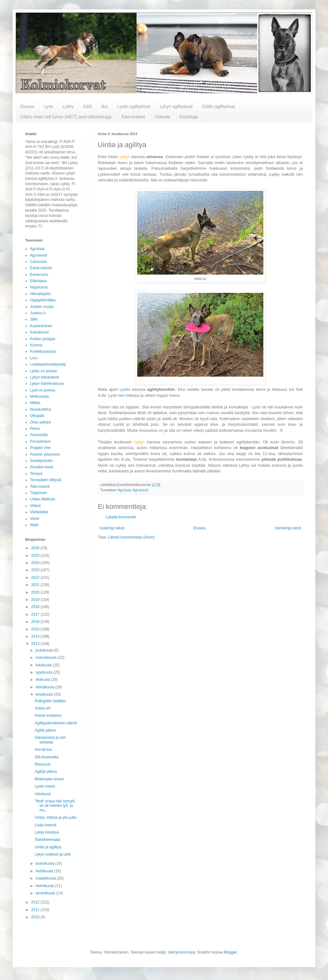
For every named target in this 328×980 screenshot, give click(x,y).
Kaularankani (41, 326)
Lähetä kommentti (121, 517)
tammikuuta (46, 893)
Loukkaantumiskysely (48, 364)
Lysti (49, 106)
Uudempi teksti (112, 528)
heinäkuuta (45, 687)
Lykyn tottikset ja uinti (53, 854)
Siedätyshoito (41, 461)
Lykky (68, 106)
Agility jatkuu (45, 730)
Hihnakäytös (40, 294)
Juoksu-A (38, 313)
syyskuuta (45, 672)
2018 (36, 607)
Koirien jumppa (43, 339)
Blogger (230, 952)
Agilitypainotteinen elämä (56, 723)
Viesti (35, 519)
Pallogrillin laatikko (50, 701)
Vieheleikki (39, 512)
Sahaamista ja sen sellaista (50, 740)
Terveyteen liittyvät (46, 480)
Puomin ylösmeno (45, 454)
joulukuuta (45, 650)
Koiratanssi (39, 332)
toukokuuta (45, 863)
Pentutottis (39, 435)
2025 (36, 556)
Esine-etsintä (41, 268)
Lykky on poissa (43, 371)
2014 (36, 636)
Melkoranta (39, 396)
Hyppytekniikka (43, 300)
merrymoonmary (181, 952)
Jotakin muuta (42, 307)
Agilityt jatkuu (46, 772)
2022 (36, 578)
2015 (36, 629)
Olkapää (37, 416)
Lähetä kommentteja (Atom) (131, 537)
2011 (36, 910)
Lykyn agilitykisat (176, 106)
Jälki (34, 319)
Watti (34, 525)
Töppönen (38, 493)
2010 (36, 917)
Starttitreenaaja (47, 840)
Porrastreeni (40, 442)
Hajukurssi (39, 287)
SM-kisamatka (47, 757)
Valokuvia (43, 794)
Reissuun (43, 764)
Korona (36, 345)
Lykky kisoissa (47, 832)
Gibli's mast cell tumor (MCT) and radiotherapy (66, 117)
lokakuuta (44, 665)
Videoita (162, 117)
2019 (36, 600)
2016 (36, 622)
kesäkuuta (45, 694)
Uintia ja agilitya (48, 847)
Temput (36, 474)
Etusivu (27, 106)
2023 (36, 570)
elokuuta (43, 680)
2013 (36, 644)
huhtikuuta (45, 871)
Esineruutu (39, 275)
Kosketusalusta (43, 351)
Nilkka (35, 403)
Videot (35, 506)
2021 (36, 585)
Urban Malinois (43, 499)
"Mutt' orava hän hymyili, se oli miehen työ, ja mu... (55, 806)
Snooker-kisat (41, 467)
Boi (105, 106)
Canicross (38, 262)
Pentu (35, 429)
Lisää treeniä (46, 825)
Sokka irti (42, 708)
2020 (36, 592)
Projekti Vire (40, 448)
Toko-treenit (40, 487)
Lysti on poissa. (43, 390)
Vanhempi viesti (288, 528)
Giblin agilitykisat (219, 106)
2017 (36, 614)
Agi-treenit (140, 490)
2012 (36, 902)
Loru (34, 358)
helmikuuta (45, 886)
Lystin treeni (45, 786)
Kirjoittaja (189, 117)
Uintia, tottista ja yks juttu (56, 818)
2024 (36, 563)
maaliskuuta (46, 878)
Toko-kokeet (133, 117)
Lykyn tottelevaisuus (47, 384)
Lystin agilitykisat (134, 106)
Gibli (87, 106)
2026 (36, 548)
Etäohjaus (38, 281)
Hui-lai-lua (43, 749)
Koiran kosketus (48, 715)
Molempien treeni (49, 779)
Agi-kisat (124, 490)
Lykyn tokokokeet (44, 377)
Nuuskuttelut (41, 409)
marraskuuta (47, 658)
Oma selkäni (41, 422)
